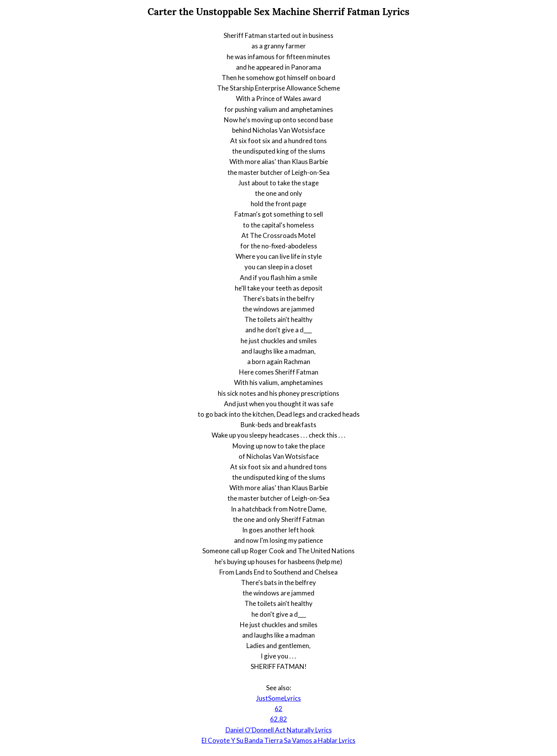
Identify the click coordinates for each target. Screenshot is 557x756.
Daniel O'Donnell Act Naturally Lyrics (279, 730)
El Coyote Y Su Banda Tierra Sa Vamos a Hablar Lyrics (278, 740)
